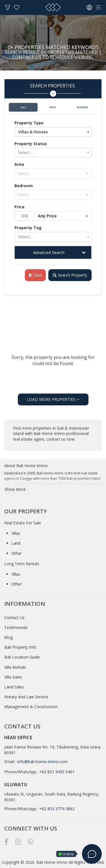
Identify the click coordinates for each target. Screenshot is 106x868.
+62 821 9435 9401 (57, 772)
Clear (35, 275)
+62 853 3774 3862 (57, 809)
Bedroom (24, 186)
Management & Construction (31, 707)
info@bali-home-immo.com (42, 762)
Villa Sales (13, 677)
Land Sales (14, 687)
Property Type (29, 123)
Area (19, 164)
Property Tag (28, 228)
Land (16, 543)
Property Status (31, 144)
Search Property (70, 275)
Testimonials (16, 627)
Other (17, 553)
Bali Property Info (20, 647)
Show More (15, 489)
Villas (16, 533)
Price (20, 207)
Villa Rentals (15, 667)
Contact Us (14, 618)
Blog (8, 637)
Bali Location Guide (22, 657)
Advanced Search (49, 252)
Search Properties (52, 90)
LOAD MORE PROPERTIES (53, 399)
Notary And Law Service (26, 697)
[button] (53, 132)
